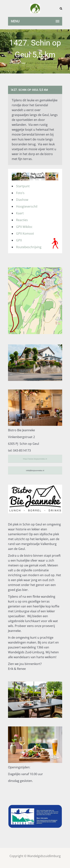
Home (16, 63)
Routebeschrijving (29, 247)
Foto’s (20, 193)
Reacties (22, 220)
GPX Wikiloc (24, 227)
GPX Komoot (25, 233)
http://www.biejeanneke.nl (35, 459)
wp (24, 63)
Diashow (22, 200)
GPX (19, 240)
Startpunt (23, 186)
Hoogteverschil (27, 206)
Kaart (20, 213)
